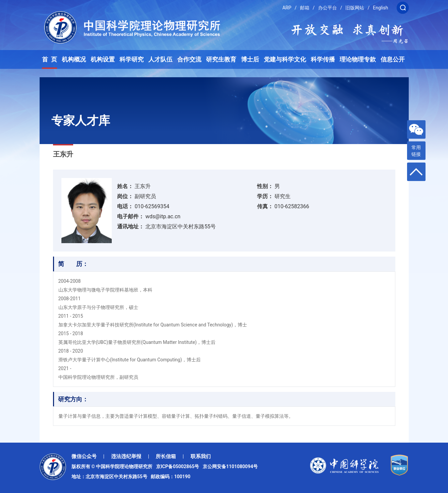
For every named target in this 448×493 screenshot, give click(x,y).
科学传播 (323, 59)
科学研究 (132, 59)
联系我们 (201, 456)
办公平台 (328, 8)
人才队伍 (160, 59)
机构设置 (103, 59)
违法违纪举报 (126, 456)
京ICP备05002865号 (179, 466)
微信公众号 (84, 456)
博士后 (250, 59)
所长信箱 (166, 456)
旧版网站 (355, 8)
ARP (287, 8)
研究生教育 (221, 59)
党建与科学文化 (285, 59)
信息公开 (393, 59)
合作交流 (189, 59)
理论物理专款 (358, 59)
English (380, 8)
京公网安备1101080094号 (230, 466)
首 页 (49, 59)
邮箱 (305, 8)
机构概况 (74, 59)
